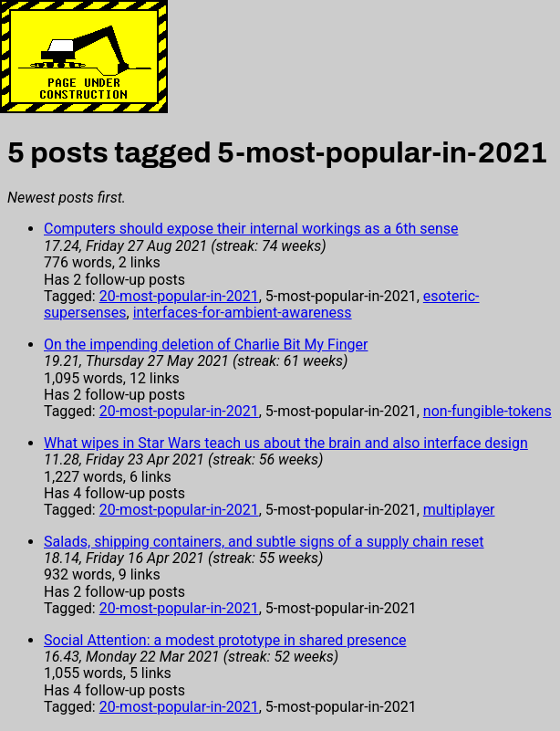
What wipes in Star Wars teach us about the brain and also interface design (286, 443)
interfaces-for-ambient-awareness (243, 313)
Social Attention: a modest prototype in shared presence (225, 640)
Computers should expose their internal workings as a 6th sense (251, 229)
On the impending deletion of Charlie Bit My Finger (206, 345)
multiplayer (459, 510)
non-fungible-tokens (487, 411)
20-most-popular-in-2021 (179, 296)
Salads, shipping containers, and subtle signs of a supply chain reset (264, 542)
